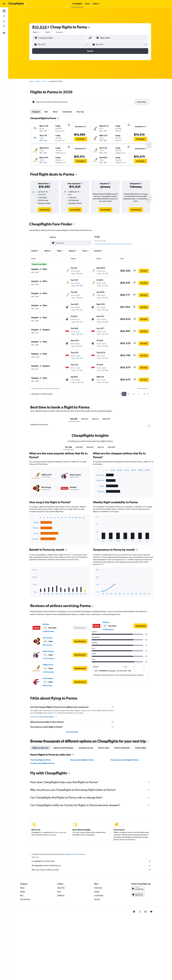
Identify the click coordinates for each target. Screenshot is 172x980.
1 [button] (124, 394)
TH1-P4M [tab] (68, 447)
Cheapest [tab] (36, 112)
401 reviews (47, 645)
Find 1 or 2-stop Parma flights (44, 717)
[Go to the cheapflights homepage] (17, 4)
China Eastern (48, 678)
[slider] (131, 244)
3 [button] (134, 394)
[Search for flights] (4, 11)
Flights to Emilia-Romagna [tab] (64, 748)
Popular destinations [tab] (122, 748)
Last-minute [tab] (67, 112)
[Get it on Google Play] (138, 891)
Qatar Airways (48, 651)
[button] (4, 4)
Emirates (46, 624)
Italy (44, 81)
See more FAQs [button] (72, 732)
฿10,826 (40, 27)
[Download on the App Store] (138, 897)
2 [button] (129, 394)
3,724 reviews (48, 658)
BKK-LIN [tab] (95, 419)
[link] (44, 210)
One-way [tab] (80, 112)
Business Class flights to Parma (82, 760)
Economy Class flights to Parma (43, 763)
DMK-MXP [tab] (106, 419)
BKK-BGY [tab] (85, 419)
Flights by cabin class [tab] (40, 748)
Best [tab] (46, 112)
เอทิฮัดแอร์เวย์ (48, 665)
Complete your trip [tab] (86, 748)
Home (31, 81)
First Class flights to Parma (41, 760)
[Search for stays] (4, 16)
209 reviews (47, 686)
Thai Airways (48, 638)
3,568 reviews (48, 631)
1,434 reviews (48, 672)
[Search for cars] (4, 21)
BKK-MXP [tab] (74, 419)
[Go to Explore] (4, 26)
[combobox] (37, 32)
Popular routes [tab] (104, 748)
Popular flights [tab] (141, 748)
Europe (38, 81)
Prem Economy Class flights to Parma (125, 760)
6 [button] (144, 394)
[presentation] (89, 27)
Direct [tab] (55, 112)
